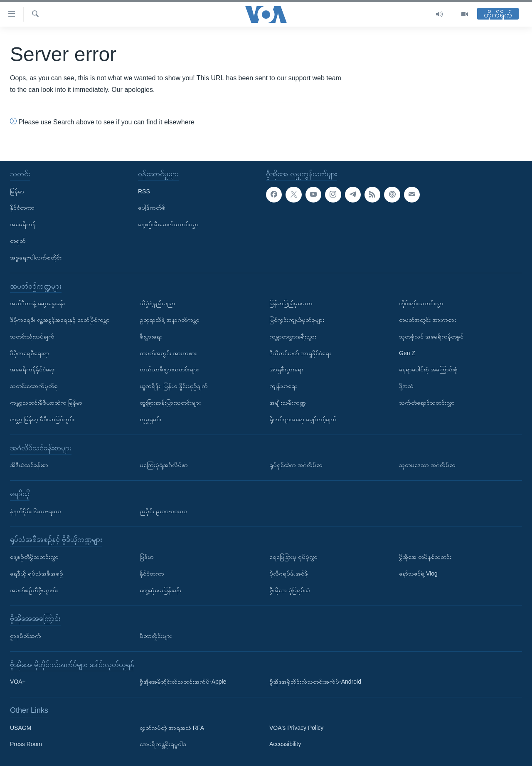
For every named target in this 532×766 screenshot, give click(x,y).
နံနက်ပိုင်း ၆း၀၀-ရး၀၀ (36, 511)
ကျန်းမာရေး (283, 386)
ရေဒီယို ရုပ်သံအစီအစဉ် (37, 573)
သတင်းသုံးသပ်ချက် (32, 336)
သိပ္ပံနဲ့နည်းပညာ (158, 303)
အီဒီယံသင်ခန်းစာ (29, 465)
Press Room (26, 744)
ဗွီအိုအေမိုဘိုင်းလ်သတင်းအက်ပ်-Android (315, 682)
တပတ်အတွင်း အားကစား (168, 353)
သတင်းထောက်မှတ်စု (34, 386)
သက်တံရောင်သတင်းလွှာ (427, 403)
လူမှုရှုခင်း (150, 419)
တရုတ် (18, 241)
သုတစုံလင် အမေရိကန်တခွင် (431, 336)
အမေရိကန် (23, 224)
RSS (144, 191)
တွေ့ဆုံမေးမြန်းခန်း (160, 590)
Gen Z (407, 353)
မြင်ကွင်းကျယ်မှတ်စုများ (297, 320)
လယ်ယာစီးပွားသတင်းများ (169, 369)
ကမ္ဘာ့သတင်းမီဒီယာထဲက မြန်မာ (46, 403)
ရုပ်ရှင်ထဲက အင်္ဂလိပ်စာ (296, 465)
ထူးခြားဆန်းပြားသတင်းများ (170, 403)
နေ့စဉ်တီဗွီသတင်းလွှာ (34, 557)
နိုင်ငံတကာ (22, 208)
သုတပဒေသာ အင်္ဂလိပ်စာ (427, 465)
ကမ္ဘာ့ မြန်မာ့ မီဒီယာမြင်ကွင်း (42, 419)
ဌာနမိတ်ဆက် (26, 636)
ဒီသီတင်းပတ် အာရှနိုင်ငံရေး (300, 353)
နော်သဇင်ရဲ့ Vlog (418, 573)
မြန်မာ (17, 191)
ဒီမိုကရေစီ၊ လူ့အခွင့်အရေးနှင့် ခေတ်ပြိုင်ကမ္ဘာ (60, 320)
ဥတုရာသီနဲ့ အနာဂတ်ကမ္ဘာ (170, 320)
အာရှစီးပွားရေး (286, 369)
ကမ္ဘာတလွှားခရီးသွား (293, 336)
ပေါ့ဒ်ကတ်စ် (152, 208)
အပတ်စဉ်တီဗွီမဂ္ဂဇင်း (34, 590)
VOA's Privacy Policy (296, 728)
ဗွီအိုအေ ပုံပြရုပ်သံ (290, 590)
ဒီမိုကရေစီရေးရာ (30, 353)
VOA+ (18, 682)
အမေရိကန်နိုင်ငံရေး (32, 369)
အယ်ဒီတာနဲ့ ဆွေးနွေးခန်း (37, 303)
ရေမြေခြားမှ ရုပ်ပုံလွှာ (293, 557)
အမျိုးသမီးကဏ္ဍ (288, 403)
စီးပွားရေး (151, 336)
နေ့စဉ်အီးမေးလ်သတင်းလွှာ (168, 224)
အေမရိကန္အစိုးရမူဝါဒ (163, 744)
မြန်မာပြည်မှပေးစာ (291, 303)
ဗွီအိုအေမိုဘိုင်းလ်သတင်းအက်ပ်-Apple (183, 682)
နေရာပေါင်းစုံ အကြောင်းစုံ (428, 369)
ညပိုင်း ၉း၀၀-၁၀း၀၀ (163, 511)
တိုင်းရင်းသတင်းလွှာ (421, 303)
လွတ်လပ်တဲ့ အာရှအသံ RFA (172, 728)
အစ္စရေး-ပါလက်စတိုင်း (36, 257)
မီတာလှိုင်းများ (156, 636)
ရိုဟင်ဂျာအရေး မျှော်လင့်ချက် (303, 419)
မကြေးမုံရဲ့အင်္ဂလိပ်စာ (164, 465)
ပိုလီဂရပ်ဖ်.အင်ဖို (289, 573)
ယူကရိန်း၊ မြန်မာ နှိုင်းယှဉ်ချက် (174, 386)
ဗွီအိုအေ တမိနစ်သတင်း (425, 557)
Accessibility (285, 744)
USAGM (21, 728)
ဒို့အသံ (406, 386)
